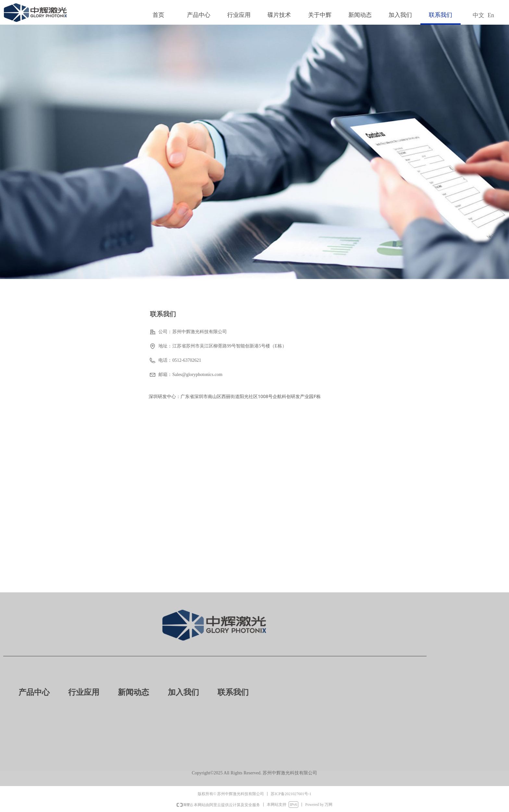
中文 (478, 15)
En (491, 15)
